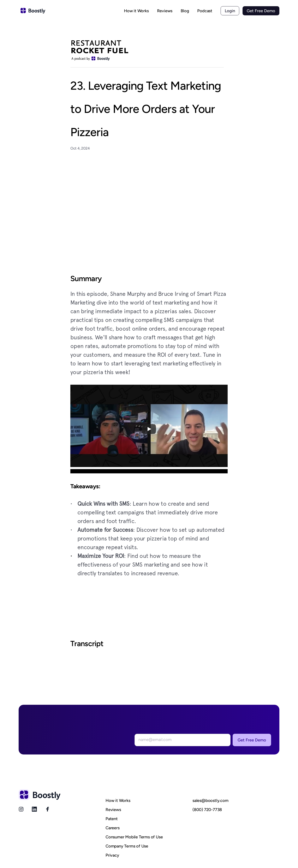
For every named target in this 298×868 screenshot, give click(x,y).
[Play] (149, 429)
